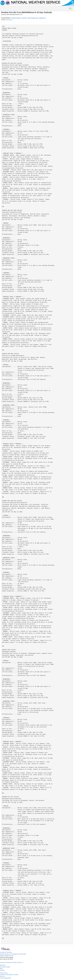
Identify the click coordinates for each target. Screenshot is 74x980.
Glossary (2, 970)
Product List (35, 18)
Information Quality (5, 967)
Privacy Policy (4, 973)
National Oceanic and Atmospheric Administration (13, 954)
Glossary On (42, 18)
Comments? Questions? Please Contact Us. (12, 962)
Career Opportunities (6, 978)
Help (1, 969)
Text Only (24, 18)
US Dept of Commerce (6, 952)
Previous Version (16, 18)
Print (29, 18)
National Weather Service (7, 956)
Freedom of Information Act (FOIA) (9, 975)
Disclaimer (3, 965)
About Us (2, 976)
